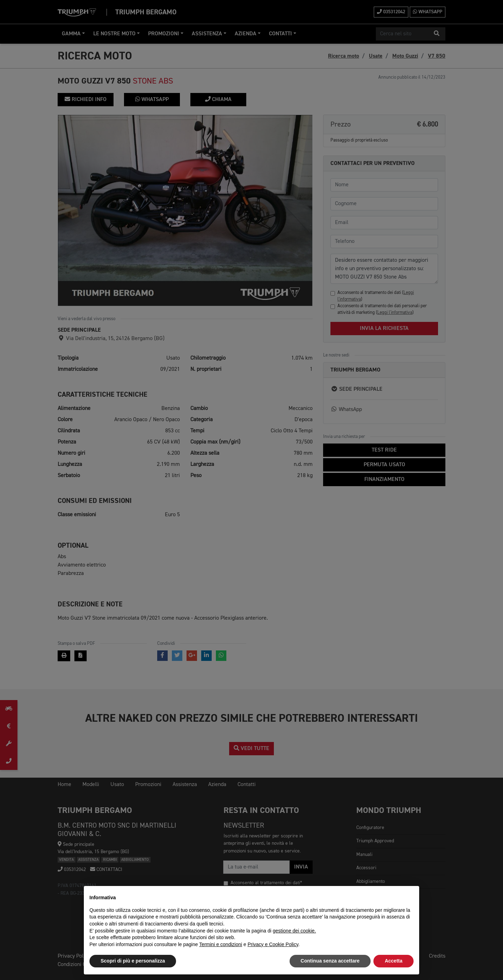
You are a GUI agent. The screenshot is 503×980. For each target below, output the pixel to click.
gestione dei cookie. (294, 931)
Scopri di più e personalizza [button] (133, 961)
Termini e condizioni (221, 944)
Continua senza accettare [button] (330, 961)
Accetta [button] (393, 961)
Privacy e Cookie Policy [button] (273, 944)
